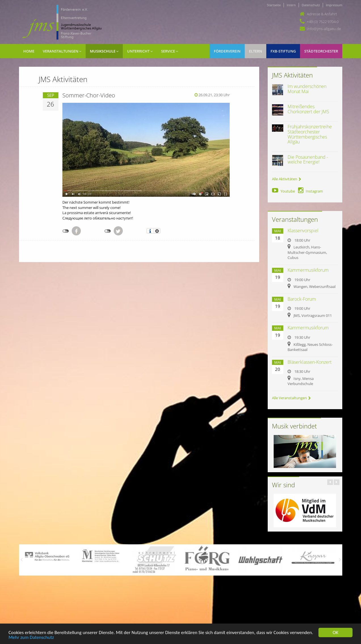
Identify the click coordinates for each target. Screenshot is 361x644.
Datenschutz (311, 5)
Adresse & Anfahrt (322, 14)
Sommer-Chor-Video (89, 95)
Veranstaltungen (62, 51)
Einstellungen (157, 231)
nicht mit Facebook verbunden (66, 231)
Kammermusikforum (308, 270)
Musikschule (104, 51)
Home (29, 51)
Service (170, 51)
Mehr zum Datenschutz (31, 638)
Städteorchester (321, 51)
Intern (291, 5)
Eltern (256, 51)
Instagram (311, 191)
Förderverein (227, 51)
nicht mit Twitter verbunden (108, 231)
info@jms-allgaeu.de (324, 29)
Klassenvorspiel (303, 231)
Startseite (274, 5)
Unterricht (140, 51)
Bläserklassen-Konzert (310, 362)
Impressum (334, 5)
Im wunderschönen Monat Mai (307, 89)
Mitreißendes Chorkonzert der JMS (308, 109)
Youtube (283, 191)
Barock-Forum (302, 299)
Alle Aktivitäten (287, 179)
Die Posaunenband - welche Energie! (308, 160)
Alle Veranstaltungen (291, 398)
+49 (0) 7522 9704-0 (323, 22)
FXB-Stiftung (283, 51)
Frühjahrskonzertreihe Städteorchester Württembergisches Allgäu (310, 134)
